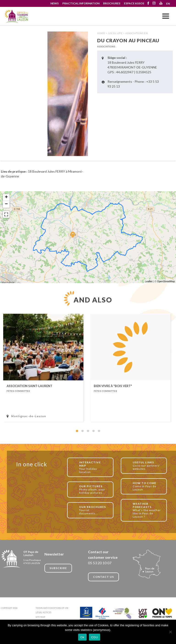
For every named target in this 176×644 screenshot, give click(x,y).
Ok (82, 637)
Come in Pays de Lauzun (147, 486)
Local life (115, 33)
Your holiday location (94, 467)
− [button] (6, 204)
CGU (95, 637)
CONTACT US (103, 577)
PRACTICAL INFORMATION (81, 3)
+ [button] (6, 197)
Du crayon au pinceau (17, 16)
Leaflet (149, 281)
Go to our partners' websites (147, 466)
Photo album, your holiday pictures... (94, 489)
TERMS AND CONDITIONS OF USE (52, 608)
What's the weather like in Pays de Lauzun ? (147, 510)
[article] (43, 368)
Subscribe (58, 568)
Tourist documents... (94, 510)
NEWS (55, 3)
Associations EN (137, 33)
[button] (77, 431)
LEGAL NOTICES (44, 612)
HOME (101, 33)
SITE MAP (40, 617)
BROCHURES (112, 3)
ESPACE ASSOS (134, 3)
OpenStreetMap (166, 281)
